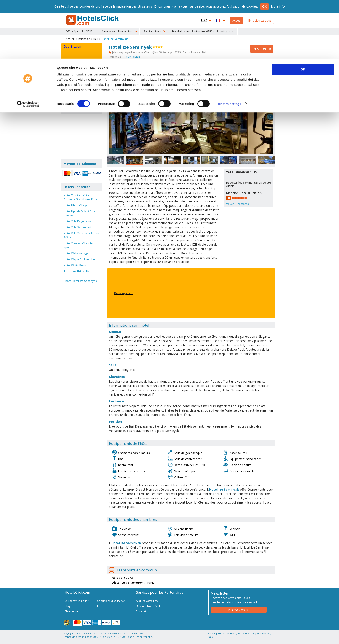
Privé (100, 606)
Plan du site (72, 611)
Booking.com (123, 293)
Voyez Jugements (237, 204)
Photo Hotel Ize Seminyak (80, 281)
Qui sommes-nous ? (77, 601)
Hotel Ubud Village (76, 205)
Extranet (141, 611)
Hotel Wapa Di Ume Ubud (80, 259)
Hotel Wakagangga (76, 253)
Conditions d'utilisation (111, 601)
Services (144, 71)
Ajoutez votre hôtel (148, 601)
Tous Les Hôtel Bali (77, 271)
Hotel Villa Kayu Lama (78, 221)
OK (303, 11)
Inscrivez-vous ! (239, 610)
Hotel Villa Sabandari (77, 227)
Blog (67, 606)
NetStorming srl (258, 639)
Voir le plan (133, 57)
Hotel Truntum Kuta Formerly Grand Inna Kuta (80, 197)
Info (130, 71)
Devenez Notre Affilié (149, 606)
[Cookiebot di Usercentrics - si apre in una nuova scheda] (28, 45)
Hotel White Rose (75, 265)
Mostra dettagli (230, 45)
